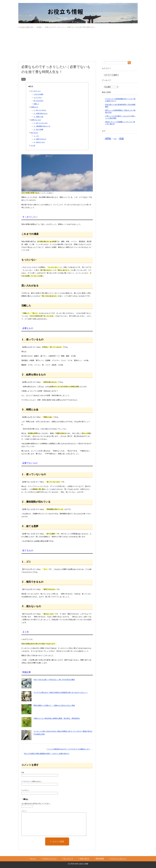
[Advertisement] (78, 46)
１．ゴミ (36, 136)
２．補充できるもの (40, 139)
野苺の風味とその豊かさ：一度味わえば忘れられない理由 (54, 705)
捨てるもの (35, 133)
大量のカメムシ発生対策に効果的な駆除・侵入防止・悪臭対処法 (57, 718)
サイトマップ (68, 859)
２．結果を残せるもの (40, 113)
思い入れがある (38, 101)
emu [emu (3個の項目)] (108, 138)
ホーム (33, 859)
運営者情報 (100, 859)
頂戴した (36, 104)
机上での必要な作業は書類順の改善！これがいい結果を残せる (47, 754)
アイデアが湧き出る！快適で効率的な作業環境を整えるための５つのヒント (61, 693)
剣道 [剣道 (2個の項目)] (122, 138)
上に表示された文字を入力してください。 (37, 804)
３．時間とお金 (38, 117)
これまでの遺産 (38, 94)
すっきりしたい (36, 91)
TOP (27, 27)
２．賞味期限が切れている (42, 126)
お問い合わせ (84, 859)
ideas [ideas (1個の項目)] (115, 139)
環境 (23, 79)
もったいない (38, 97)
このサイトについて (49, 859)
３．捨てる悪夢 (38, 129)
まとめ (33, 145)
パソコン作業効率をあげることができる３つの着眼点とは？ (68, 749)
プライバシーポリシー (118, 859)
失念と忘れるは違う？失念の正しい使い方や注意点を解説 (54, 680)
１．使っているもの (40, 110)
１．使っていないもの (40, 123)
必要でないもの (36, 120)
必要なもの (35, 107)
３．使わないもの (39, 142)
